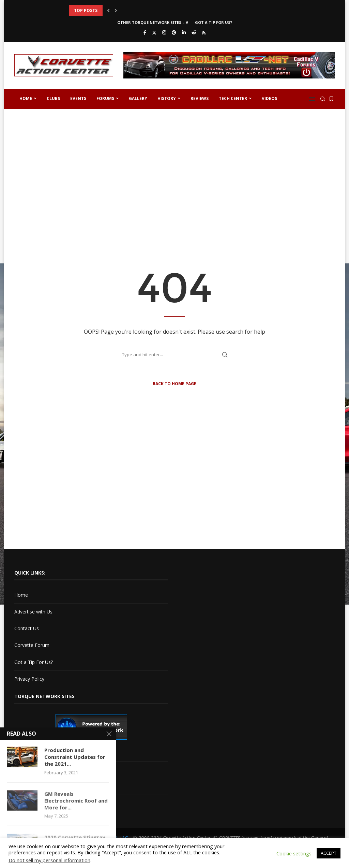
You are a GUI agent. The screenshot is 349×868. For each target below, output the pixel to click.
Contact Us (27, 628)
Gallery (138, 98)
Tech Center (233, 98)
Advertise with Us (33, 612)
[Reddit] (194, 32)
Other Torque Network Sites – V (153, 22)
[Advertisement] (174, 167)
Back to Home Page (174, 384)
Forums (105, 98)
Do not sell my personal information (49, 860)
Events (78, 98)
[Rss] (204, 32)
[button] (108, 11)
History (167, 98)
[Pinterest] (174, 32)
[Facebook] (145, 32)
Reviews (200, 98)
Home (26, 98)
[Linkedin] (184, 32)
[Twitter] (154, 32)
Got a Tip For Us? (214, 22)
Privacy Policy (29, 679)
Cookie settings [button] (294, 853)
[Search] (323, 99)
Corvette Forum (32, 645)
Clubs (53, 98)
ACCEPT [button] (329, 853)
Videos (269, 98)
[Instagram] (164, 32)
